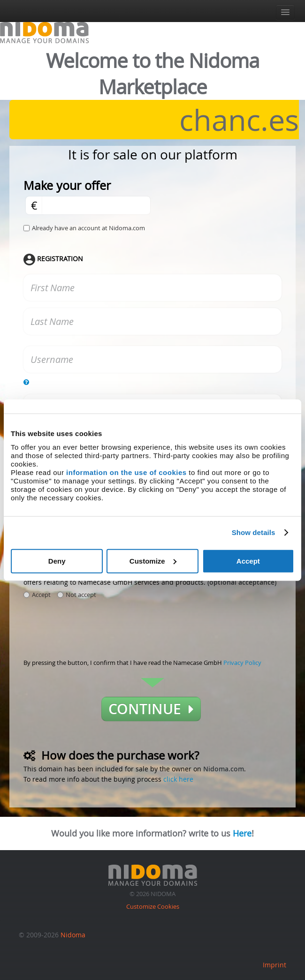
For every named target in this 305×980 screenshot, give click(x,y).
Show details (254, 532)
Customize (153, 561)
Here (242, 833)
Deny (57, 561)
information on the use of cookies (126, 472)
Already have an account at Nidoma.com (88, 228)
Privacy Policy (242, 663)
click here (178, 779)
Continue (151, 709)
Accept (248, 561)
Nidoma (73, 935)
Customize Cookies (153, 906)
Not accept (77, 595)
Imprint (274, 965)
